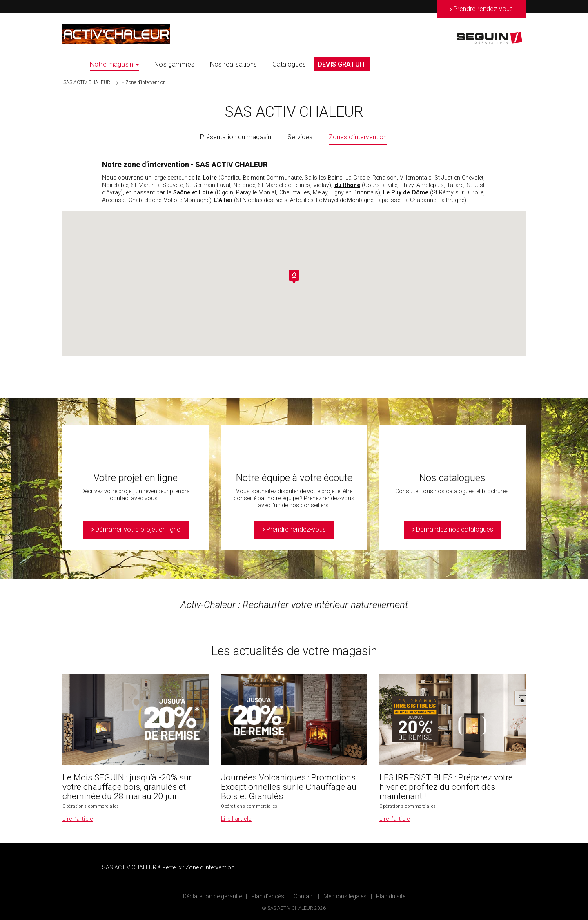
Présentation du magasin (236, 137)
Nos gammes (174, 64)
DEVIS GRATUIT (342, 64)
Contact (304, 896)
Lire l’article (78, 819)
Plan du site (391, 896)
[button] (294, 277)
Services (300, 137)
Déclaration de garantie (212, 896)
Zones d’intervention (358, 137)
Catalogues (289, 64)
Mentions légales (345, 896)
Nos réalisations (234, 64)
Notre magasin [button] (114, 64)
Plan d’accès (268, 896)
